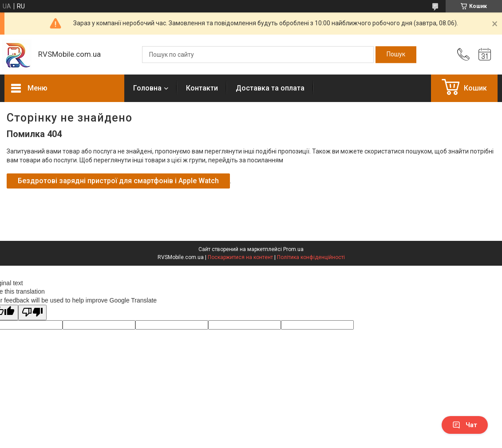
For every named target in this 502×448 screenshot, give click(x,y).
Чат (465, 425)
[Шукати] (396, 55)
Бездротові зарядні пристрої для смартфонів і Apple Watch (118, 181)
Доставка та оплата (270, 88)
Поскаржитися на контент (240, 257)
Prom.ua (293, 249)
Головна (147, 88)
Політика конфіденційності (311, 257)
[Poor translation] (32, 312)
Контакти (202, 88)
